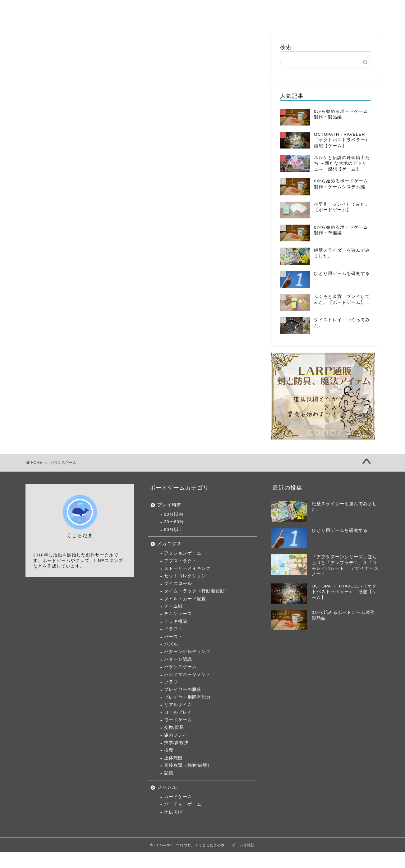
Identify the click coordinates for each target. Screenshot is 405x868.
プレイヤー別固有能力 (187, 697)
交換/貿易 (174, 727)
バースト (173, 637)
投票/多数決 (177, 743)
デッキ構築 (176, 621)
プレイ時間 (169, 505)
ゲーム (232, 10)
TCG (260, 10)
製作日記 (291, 10)
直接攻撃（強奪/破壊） (188, 765)
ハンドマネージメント (187, 675)
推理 (169, 750)
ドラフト (173, 629)
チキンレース (178, 614)
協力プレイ (176, 735)
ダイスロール (178, 584)
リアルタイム (178, 705)
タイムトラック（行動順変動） (197, 591)
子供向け (173, 812)
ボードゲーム (195, 10)
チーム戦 (173, 606)
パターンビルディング (187, 652)
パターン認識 (178, 659)
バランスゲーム (180, 667)
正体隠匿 (173, 758)
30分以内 (174, 514)
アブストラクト (180, 561)
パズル (171, 644)
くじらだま (354, 10)
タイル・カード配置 (185, 599)
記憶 (169, 773)
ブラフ (171, 682)
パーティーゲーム (183, 804)
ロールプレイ (178, 712)
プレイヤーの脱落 (183, 690)
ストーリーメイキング (187, 568)
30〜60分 (174, 522)
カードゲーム (178, 797)
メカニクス (169, 544)
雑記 (322, 10)
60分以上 (174, 530)
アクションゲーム (183, 553)
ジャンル (167, 787)
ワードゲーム (178, 720)
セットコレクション (185, 576)
